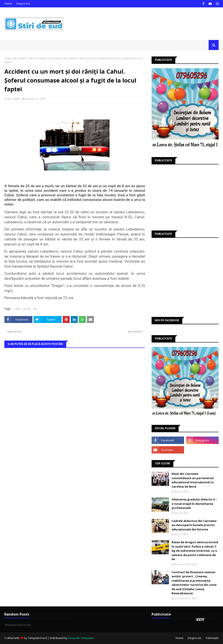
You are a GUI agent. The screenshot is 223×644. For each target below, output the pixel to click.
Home (8, 4)
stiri (31, 58)
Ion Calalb (14, 99)
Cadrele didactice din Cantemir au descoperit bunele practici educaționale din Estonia (194, 525)
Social (27, 309)
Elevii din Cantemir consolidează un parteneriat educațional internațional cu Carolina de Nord (193, 480)
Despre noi (23, 4)
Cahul (17, 309)
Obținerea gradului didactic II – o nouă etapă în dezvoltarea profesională (194, 504)
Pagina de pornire (15, 58)
